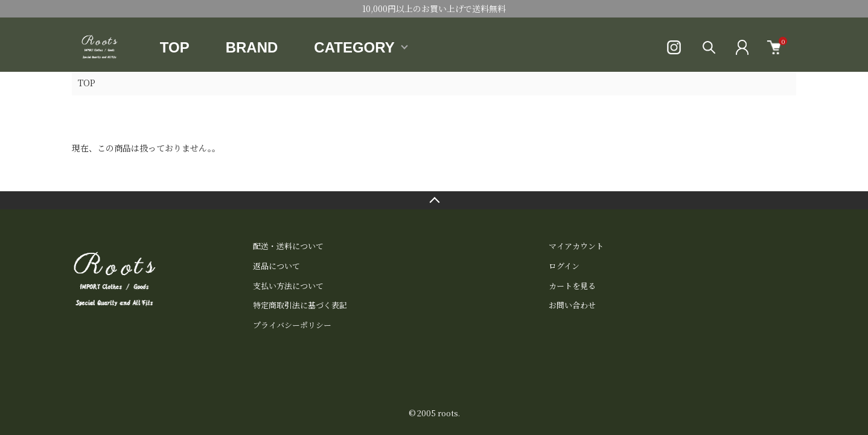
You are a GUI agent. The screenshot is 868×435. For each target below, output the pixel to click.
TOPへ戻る (434, 200)
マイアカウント (576, 246)
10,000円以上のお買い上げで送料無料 (434, 8)
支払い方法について (288, 286)
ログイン (564, 266)
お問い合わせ (572, 305)
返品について (276, 266)
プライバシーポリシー (292, 325)
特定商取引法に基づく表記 (300, 305)
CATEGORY (354, 47)
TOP (175, 47)
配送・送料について (288, 246)
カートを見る (572, 286)
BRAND (252, 47)
